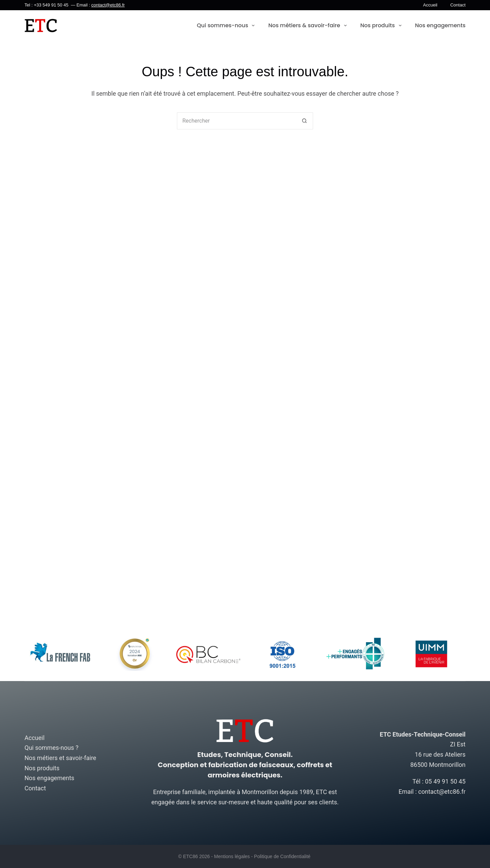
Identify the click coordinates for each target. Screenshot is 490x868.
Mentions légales (232, 856)
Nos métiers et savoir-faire (60, 758)
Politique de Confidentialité (282, 856)
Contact (458, 5)
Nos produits (381, 26)
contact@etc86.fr (108, 5)
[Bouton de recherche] (305, 121)
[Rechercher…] (236, 121)
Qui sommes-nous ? (51, 748)
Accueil (430, 5)
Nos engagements (440, 25)
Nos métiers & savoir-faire (307, 26)
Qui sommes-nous (226, 26)
